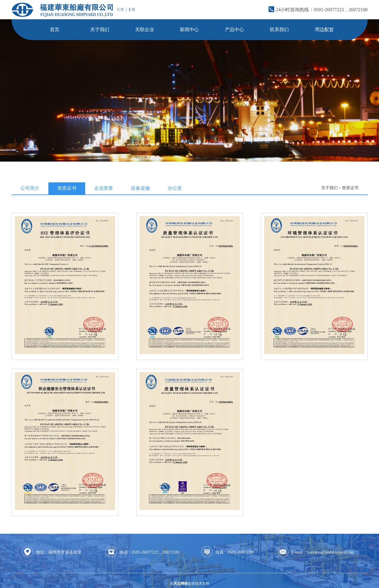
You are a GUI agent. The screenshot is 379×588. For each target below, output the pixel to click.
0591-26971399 (241, 552)
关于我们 (329, 188)
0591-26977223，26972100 (341, 10)
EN (132, 10)
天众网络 (181, 584)
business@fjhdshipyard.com (330, 552)
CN (121, 10)
